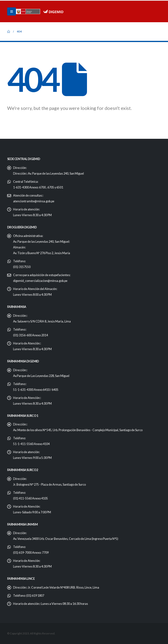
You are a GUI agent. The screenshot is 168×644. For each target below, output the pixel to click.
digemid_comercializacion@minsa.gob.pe (40, 281)
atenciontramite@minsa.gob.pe (34, 201)
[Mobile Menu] (12, 11)
